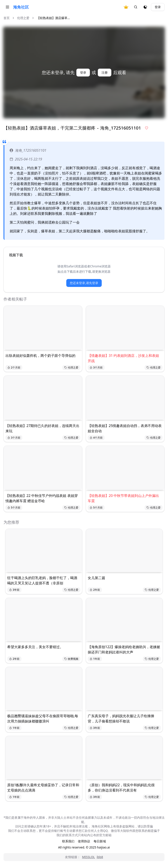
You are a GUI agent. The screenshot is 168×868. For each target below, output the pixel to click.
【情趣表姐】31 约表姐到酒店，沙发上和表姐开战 (123, 358)
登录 (158, 7)
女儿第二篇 (96, 578)
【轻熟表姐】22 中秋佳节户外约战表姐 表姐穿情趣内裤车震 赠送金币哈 (42, 498)
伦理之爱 (23, 18)
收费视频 (71, 659)
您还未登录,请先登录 (84, 283)
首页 (7, 18)
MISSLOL (88, 857)
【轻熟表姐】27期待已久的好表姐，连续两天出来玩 (42, 428)
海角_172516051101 (28, 150)
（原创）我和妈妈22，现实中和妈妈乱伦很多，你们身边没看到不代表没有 (121, 788)
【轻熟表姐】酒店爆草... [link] (53, 18)
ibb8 (100, 857)
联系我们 (68, 841)
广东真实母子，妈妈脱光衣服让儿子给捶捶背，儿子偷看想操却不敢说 (121, 719)
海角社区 (21, 7)
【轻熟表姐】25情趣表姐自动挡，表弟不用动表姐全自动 (125, 428)
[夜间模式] (145, 7)
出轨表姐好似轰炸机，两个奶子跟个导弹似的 (40, 356)
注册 (105, 72)
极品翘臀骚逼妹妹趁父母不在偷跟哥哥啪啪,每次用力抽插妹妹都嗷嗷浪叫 (43, 719)
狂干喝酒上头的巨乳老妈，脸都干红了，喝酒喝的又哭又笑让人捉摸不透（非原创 (42, 580)
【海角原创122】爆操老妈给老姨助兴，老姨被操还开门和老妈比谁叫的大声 (124, 649)
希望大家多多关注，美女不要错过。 (35, 647)
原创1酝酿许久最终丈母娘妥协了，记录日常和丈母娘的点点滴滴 (43, 788)
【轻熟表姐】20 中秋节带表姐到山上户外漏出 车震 (123, 498)
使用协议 (84, 841)
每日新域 (100, 841)
